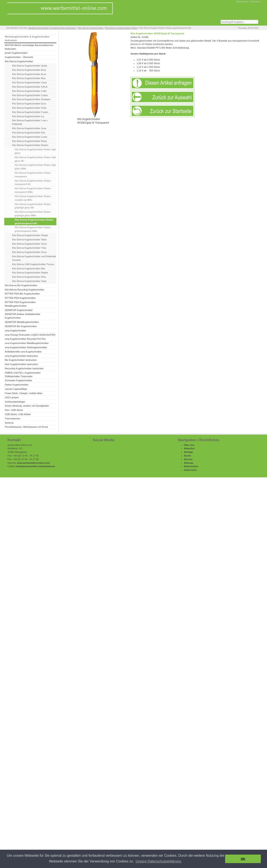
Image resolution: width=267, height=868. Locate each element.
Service (188, 459)
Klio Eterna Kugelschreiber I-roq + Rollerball (30, 122)
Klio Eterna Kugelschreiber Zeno (29, 252)
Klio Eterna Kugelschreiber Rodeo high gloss (35, 151)
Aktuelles (189, 448)
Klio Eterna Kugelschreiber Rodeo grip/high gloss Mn (33, 206)
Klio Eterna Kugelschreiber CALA (30, 87)
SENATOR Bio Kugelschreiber (21, 326)
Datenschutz (242, 2)
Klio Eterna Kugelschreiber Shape (30, 235)
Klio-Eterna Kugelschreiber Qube (30, 66)
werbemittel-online (34, 466)
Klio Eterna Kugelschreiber (91, 28)
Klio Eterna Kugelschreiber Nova (29, 141)
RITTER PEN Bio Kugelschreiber (22, 294)
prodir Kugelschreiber (16, 53)
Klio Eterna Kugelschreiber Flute (29, 108)
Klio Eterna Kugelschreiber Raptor (30, 273)
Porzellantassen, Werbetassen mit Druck (26, 427)
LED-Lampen (12, 397)
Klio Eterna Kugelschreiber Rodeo (122, 28)
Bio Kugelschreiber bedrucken (21, 360)
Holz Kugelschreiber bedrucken (21, 364)
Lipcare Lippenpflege (16, 389)
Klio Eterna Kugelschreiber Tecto (29, 244)
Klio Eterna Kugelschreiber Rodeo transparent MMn (33, 190)
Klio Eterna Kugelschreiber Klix (29, 133)
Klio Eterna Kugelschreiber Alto (29, 269)
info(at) (20, 466)
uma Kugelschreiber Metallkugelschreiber (27, 343)
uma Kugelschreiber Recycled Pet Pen (25, 339)
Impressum (255, 2)
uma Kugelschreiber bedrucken (21, 356)
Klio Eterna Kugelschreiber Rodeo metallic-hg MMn (33, 198)
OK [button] (243, 859)
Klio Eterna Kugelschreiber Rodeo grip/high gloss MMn (33, 214)
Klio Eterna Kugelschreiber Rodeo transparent (33, 175)
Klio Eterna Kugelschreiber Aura (29, 74)
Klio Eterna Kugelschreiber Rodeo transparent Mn (33, 183)
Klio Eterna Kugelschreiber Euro (29, 104)
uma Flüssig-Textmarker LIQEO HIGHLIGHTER (30, 335)
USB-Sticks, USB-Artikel (18, 414)
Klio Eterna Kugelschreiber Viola (29, 281)
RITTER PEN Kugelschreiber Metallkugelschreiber (20, 304)
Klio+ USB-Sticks (14, 410)
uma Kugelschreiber (15, 331)
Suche (188, 456)
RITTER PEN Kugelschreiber (20, 298)
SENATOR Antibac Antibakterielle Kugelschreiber (22, 316)
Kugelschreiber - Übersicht (19, 57)
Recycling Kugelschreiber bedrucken (24, 368)
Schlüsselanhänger (15, 402)
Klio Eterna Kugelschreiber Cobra (30, 95)
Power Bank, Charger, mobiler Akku (24, 393)
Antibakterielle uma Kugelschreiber (23, 352)
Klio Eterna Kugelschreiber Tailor (29, 240)
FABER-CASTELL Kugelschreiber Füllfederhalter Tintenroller (23, 375)
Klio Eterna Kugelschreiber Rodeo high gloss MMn (35, 167)
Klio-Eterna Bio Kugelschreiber (21, 285)
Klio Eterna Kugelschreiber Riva (29, 277)
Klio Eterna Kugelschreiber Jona (29, 128)
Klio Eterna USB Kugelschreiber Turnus (33, 264)
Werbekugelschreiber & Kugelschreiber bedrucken (52, 28)
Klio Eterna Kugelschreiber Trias (29, 248)
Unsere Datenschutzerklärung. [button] (159, 861)
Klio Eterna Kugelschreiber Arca (29, 70)
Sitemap (189, 463)
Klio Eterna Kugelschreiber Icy (28, 116)
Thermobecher (12, 419)
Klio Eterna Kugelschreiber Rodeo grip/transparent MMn (33, 229)
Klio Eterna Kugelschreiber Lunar (30, 137)
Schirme (9, 423)
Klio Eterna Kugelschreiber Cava (29, 82)
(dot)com (50, 466)
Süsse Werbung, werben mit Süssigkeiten (27, 406)
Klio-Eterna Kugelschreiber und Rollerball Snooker (34, 258)
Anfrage (188, 452)
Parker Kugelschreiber (17, 385)
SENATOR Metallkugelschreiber (22, 322)
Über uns (189, 445)
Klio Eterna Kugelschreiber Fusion (30, 112)
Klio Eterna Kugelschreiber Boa (29, 78)
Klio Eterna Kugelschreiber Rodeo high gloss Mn (35, 159)
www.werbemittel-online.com (33, 463)
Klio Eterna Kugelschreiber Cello (29, 91)
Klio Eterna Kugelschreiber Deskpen (31, 99)
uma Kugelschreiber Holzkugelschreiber (26, 347)
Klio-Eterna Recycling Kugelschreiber (24, 290)
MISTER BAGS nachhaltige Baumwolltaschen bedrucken (29, 47)
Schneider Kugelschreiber (18, 380)
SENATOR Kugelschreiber (19, 310)
